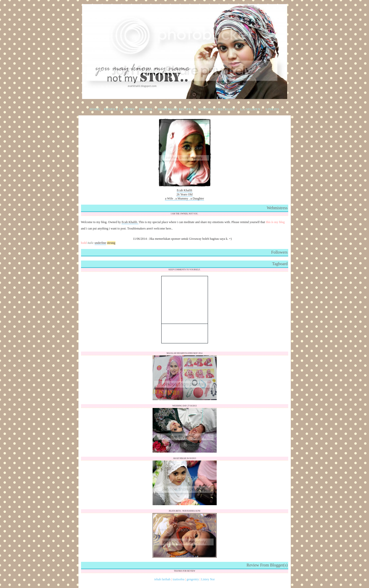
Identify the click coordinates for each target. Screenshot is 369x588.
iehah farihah (162, 579)
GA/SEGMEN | (251, 109)
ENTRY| (129, 109)
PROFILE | (112, 109)
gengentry (193, 579)
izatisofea (178, 579)
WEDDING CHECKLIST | (218, 109)
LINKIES (273, 109)
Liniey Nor (208, 579)
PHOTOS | (147, 109)
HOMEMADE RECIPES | (176, 109)
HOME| (95, 109)
